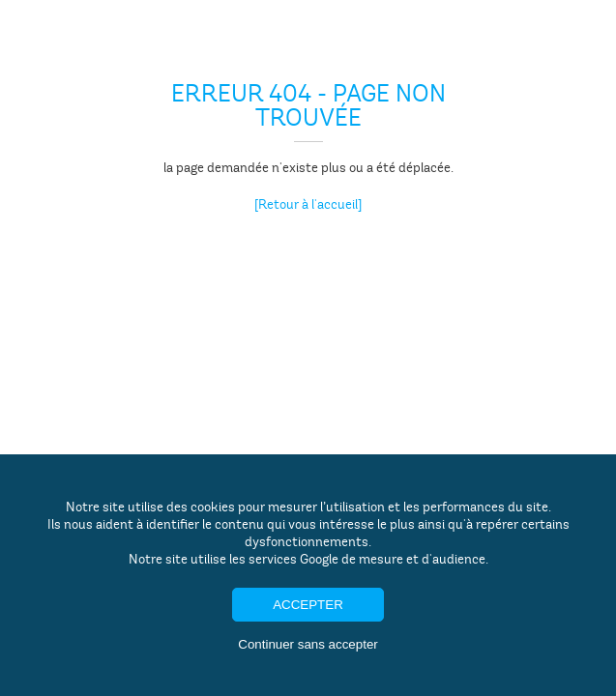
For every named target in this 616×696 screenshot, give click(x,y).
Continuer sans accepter (308, 644)
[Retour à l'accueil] (308, 204)
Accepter (308, 605)
